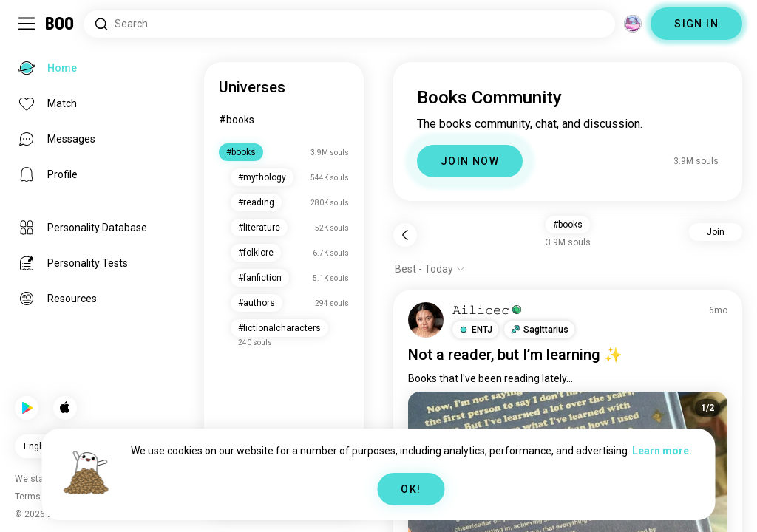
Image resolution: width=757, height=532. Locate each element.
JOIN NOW (470, 161)
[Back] (405, 235)
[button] (475, 330)
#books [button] (568, 225)
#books (237, 120)
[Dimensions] (633, 24)
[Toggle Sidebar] (27, 24)
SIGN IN (696, 24)
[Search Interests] (349, 24)
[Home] (60, 24)
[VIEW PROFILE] (426, 320)
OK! (411, 489)
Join (716, 232)
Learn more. (662, 451)
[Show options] (430, 269)
